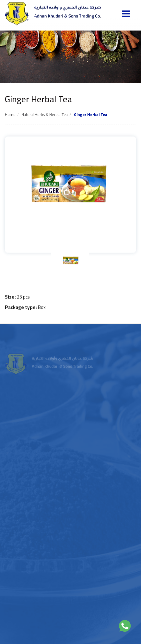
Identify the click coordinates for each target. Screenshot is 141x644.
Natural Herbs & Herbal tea (45, 114)
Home (10, 114)
